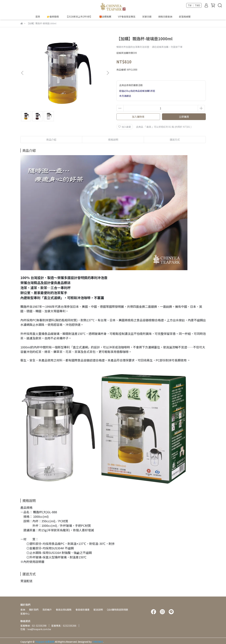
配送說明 (98, 610)
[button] (108, 73)
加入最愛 (125, 127)
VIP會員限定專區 (127, 17)
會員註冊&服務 (64, 610)
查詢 (23, 610)
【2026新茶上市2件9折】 (79, 17)
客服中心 (25, 614)
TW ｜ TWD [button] (194, 5)
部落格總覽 (185, 17)
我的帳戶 (47, 610)
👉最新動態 (53, 17)
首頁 (38, 17)
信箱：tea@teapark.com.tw (36, 629)
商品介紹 (51, 140)
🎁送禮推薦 (105, 17)
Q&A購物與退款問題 (118, 610)
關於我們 (34, 610)
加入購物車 (138, 117)
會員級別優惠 (83, 610)
